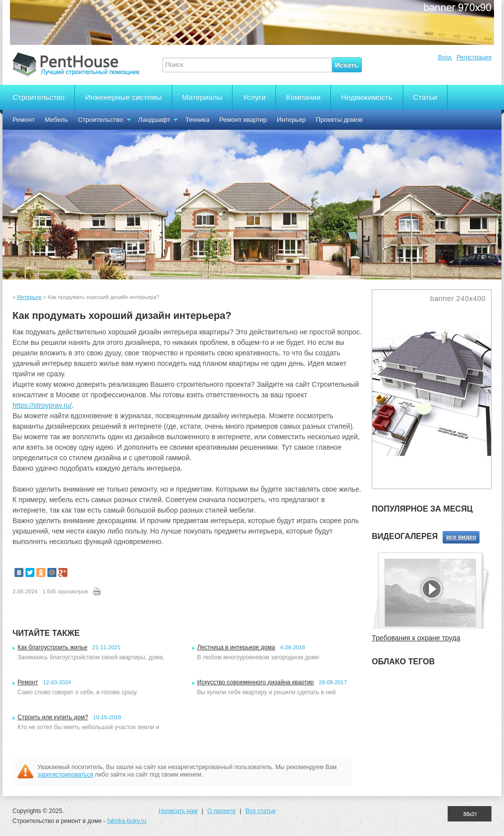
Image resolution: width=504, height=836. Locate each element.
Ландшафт (154, 120)
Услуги (254, 97)
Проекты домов (339, 120)
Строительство (38, 97)
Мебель (57, 120)
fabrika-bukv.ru (127, 821)
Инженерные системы (123, 97)
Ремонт (24, 120)
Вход (445, 57)
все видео (461, 537)
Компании (303, 97)
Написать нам (178, 811)
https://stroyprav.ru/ (42, 405)
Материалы (202, 97)
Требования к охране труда (416, 638)
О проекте (221, 811)
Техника (197, 120)
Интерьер (291, 120)
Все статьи (260, 811)
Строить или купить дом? (53, 717)
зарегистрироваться (65, 775)
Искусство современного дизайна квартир (255, 682)
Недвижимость (367, 97)
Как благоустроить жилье (52, 647)
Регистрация (474, 57)
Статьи (425, 97)
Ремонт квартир (243, 120)
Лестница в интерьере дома (236, 647)
